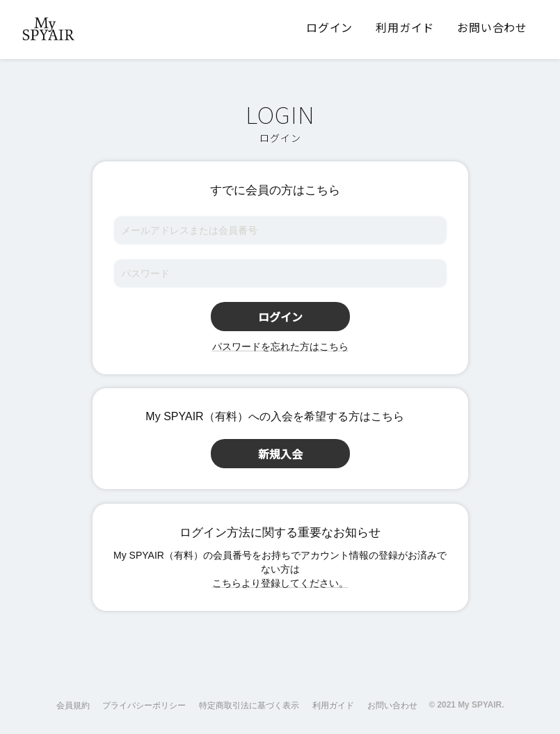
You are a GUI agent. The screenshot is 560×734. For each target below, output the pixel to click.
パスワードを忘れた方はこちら (280, 346)
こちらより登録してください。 (280, 583)
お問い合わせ (392, 705)
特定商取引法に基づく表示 (249, 705)
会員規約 (73, 705)
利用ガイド (333, 705)
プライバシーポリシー (144, 705)
